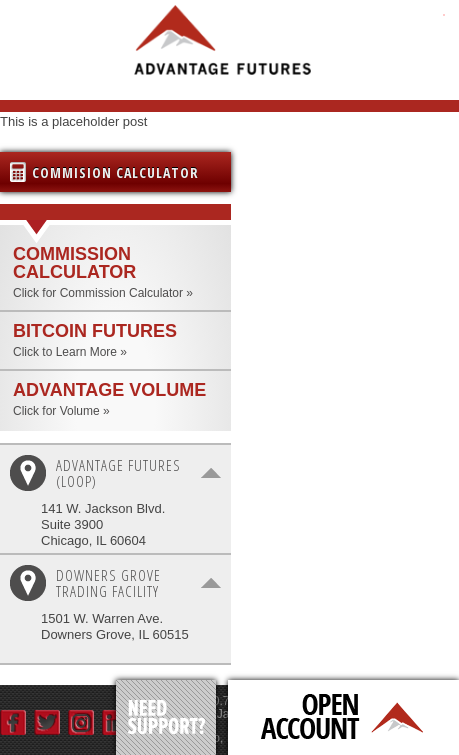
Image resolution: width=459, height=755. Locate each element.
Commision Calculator (115, 172)
